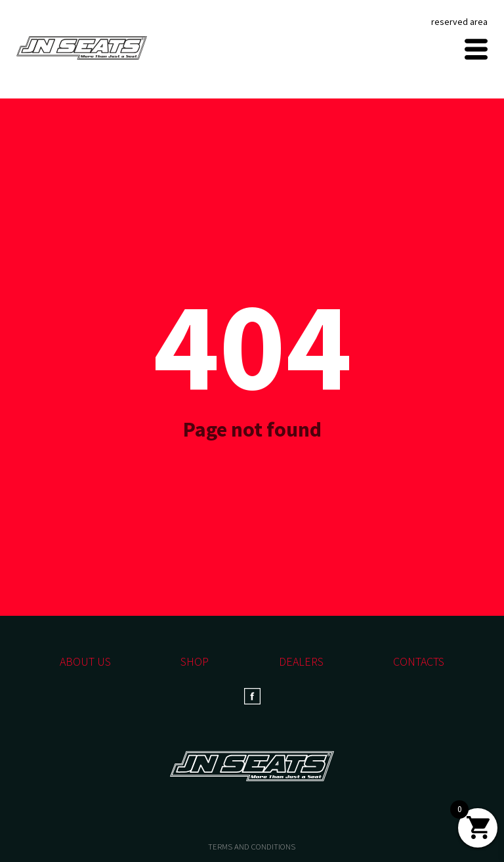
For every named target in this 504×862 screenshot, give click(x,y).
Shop (195, 661)
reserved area (459, 22)
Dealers (301, 661)
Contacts (419, 661)
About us (85, 661)
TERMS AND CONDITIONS (252, 847)
